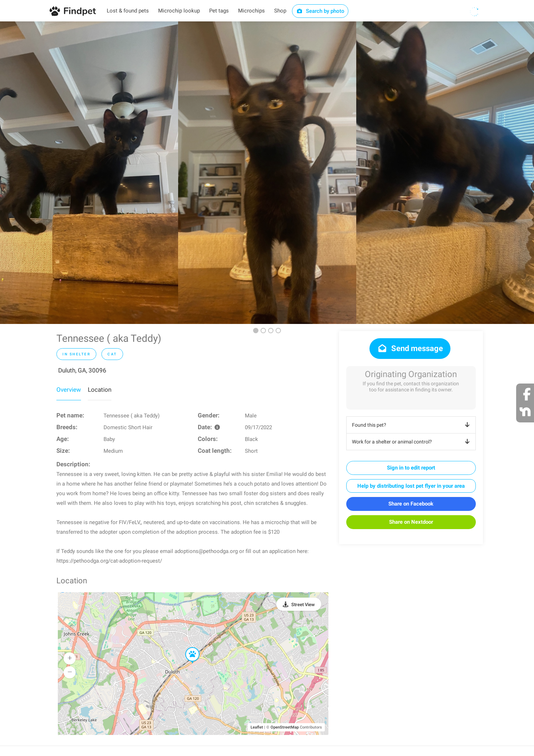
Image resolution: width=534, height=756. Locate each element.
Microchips (251, 11)
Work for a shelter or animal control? (412, 442)
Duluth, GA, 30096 (82, 370)
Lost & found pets (128, 11)
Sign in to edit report (411, 468)
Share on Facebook (411, 504)
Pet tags (219, 11)
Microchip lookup (179, 11)
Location (100, 390)
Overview (69, 390)
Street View (303, 605)
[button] (187, 648)
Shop (280, 11)
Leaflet (257, 727)
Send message (410, 348)
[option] (89, 173)
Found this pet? (412, 425)
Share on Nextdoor (411, 522)
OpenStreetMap (285, 727)
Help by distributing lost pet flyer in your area (411, 486)
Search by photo (320, 11)
